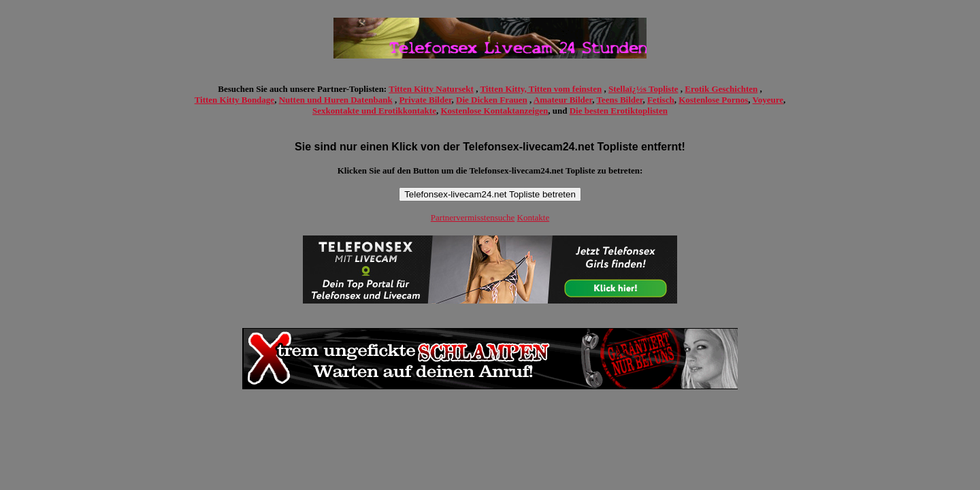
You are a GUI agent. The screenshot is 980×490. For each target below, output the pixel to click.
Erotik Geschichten (721, 89)
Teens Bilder (619, 100)
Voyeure (768, 100)
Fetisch (661, 100)
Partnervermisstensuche (473, 217)
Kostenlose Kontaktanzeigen (494, 111)
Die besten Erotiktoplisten (619, 111)
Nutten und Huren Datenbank (336, 100)
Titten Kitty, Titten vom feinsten (541, 89)
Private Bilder (425, 100)
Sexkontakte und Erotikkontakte (374, 111)
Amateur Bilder (563, 100)
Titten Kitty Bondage (235, 100)
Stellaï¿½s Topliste (643, 89)
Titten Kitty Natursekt (431, 89)
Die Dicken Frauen (492, 100)
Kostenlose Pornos (713, 100)
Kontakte (534, 217)
